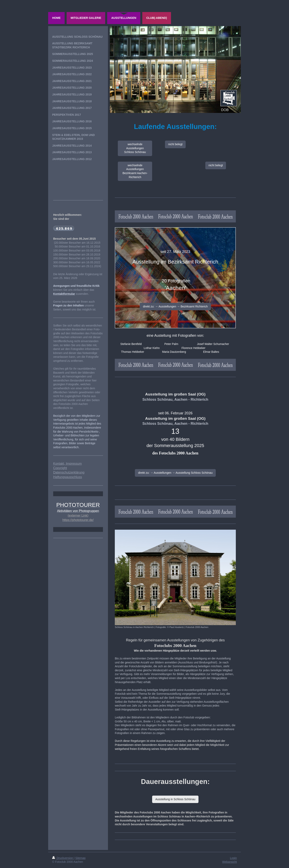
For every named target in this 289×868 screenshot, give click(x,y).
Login (233, 858)
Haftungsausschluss (68, 477)
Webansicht (229, 862)
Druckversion (63, 858)
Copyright (60, 468)
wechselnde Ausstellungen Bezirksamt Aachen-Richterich (135, 171)
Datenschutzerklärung (69, 472)
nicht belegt (175, 144)
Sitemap (80, 858)
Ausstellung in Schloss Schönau (175, 799)
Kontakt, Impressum (67, 464)
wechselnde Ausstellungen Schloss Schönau (135, 148)
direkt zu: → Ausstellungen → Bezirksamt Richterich (175, 306)
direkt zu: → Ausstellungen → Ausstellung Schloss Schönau (175, 473)
